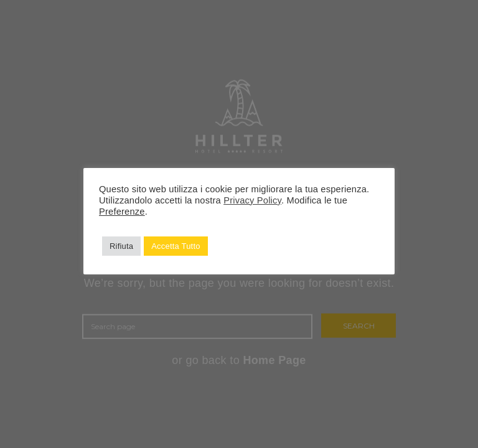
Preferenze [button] (122, 212)
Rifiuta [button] (121, 246)
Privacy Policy (252, 200)
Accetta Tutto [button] (176, 246)
